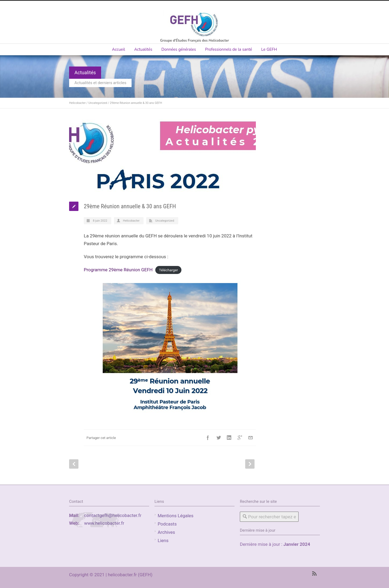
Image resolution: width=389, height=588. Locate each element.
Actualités (143, 49)
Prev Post (74, 464)
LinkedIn (229, 438)
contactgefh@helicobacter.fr (113, 515)
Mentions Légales (176, 516)
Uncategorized (98, 103)
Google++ (240, 438)
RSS (315, 574)
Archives (166, 532)
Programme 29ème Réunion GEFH (118, 270)
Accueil (119, 49)
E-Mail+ (251, 438)
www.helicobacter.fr (104, 523)
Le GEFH (269, 49)
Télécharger (168, 270)
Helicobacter (77, 103)
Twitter (219, 438)
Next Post (250, 464)
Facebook (208, 438)
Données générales (179, 49)
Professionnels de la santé (229, 49)
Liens (163, 540)
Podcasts (167, 524)
